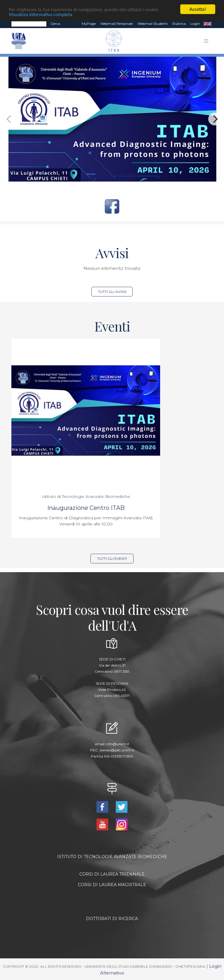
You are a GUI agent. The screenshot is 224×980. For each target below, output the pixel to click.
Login (195, 24)
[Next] (215, 119)
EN (208, 24)
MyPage (89, 24)
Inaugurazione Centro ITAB (86, 508)
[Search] (29, 24)
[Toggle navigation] (206, 41)
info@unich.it (118, 744)
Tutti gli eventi (112, 559)
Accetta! (198, 9)
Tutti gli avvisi (112, 291)
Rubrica (179, 24)
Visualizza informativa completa (41, 14)
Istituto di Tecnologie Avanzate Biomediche (86, 496)
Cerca (55, 24)
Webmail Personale (117, 24)
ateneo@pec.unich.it (117, 750)
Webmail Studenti (153, 24)
